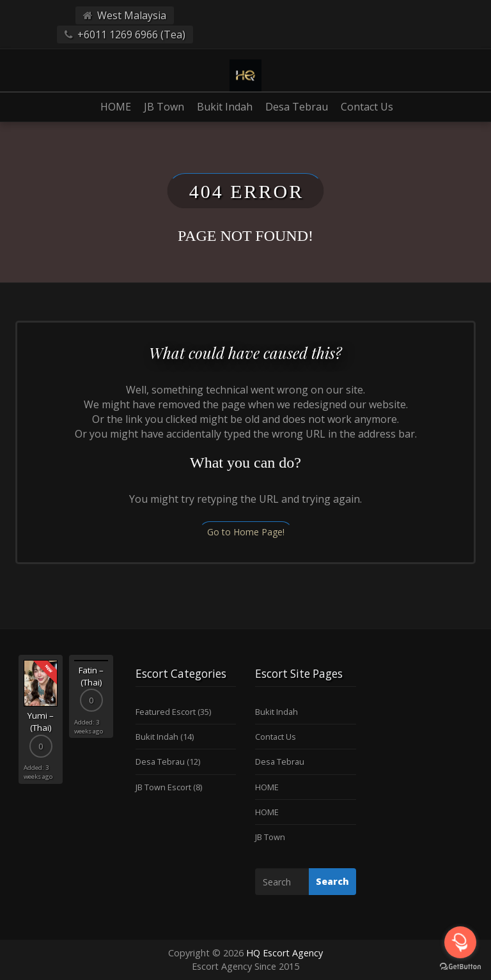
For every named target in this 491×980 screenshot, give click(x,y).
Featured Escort (166, 712)
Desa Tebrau (297, 107)
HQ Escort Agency (284, 953)
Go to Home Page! (246, 532)
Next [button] (116, 724)
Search (332, 881)
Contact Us (367, 107)
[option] (41, 719)
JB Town (164, 107)
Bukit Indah (225, 107)
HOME (116, 107)
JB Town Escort (163, 787)
